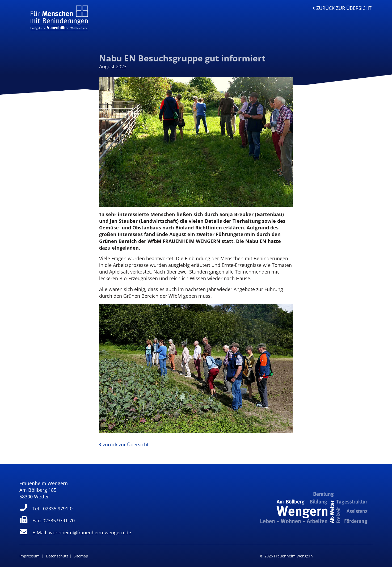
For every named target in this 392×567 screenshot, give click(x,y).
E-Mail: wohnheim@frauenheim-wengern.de (75, 532)
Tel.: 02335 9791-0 (46, 509)
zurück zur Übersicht (342, 8)
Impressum (29, 556)
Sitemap (81, 556)
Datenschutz (57, 556)
